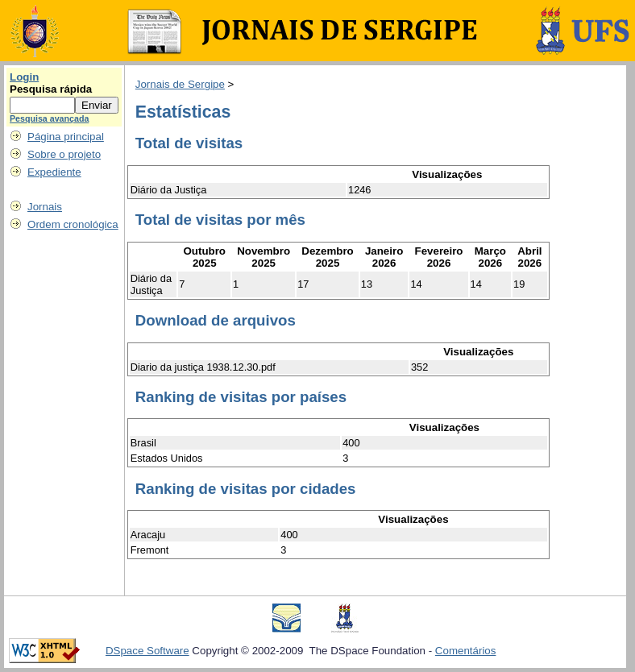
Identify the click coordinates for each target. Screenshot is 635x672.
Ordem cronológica (73, 224)
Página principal (66, 137)
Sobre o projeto (64, 154)
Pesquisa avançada (49, 118)
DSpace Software (147, 651)
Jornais (45, 207)
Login (24, 77)
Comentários (466, 651)
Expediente (54, 172)
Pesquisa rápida (51, 89)
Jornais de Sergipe (180, 84)
